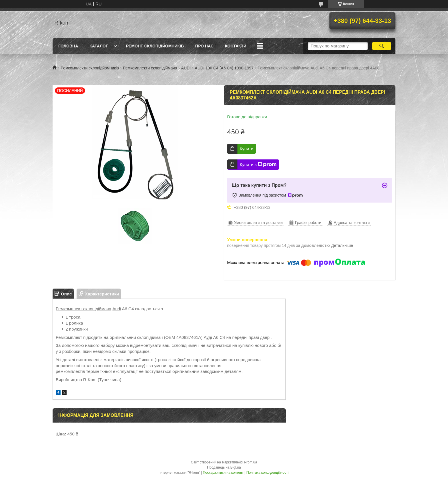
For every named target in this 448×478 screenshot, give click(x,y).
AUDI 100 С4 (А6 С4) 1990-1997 (224, 68)
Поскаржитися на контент (223, 473)
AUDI (186, 68)
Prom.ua (251, 462)
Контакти (236, 46)
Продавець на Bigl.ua (224, 467)
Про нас (204, 46)
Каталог (99, 46)
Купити (247, 149)
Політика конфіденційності (267, 473)
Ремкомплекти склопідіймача (150, 68)
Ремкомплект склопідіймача (83, 309)
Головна (68, 46)
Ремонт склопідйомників (155, 46)
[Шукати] (382, 46)
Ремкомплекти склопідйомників (90, 68)
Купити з (258, 165)
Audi (117, 309)
